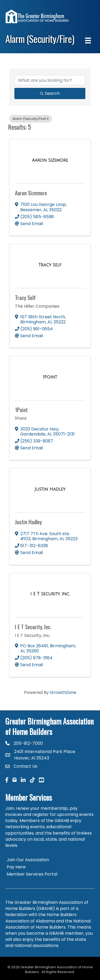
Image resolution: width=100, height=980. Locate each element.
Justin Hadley (28, 522)
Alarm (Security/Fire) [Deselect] (31, 119)
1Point (21, 410)
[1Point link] (50, 377)
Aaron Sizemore (31, 193)
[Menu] (88, 40)
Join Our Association (28, 860)
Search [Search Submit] (50, 93)
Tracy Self (25, 297)
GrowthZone (63, 692)
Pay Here (16, 867)
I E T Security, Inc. (33, 627)
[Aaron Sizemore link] (50, 160)
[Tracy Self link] (50, 265)
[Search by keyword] (50, 80)
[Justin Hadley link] (50, 489)
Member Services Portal (32, 874)
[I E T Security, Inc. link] (50, 594)
